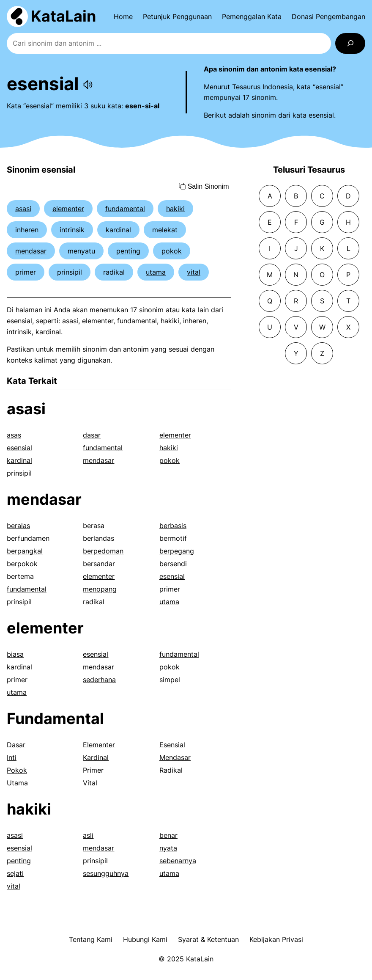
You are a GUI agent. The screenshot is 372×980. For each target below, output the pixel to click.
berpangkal (25, 551)
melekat (165, 230)
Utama (17, 783)
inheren (27, 230)
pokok (172, 251)
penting (128, 251)
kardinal (118, 230)
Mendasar (175, 757)
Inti (12, 757)
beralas (18, 526)
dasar (92, 435)
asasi (23, 209)
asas (14, 435)
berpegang (177, 551)
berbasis (173, 526)
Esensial (172, 745)
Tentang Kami (91, 939)
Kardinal (96, 757)
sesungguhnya (106, 873)
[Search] (350, 43)
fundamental (125, 209)
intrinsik (72, 230)
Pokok (17, 770)
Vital (90, 783)
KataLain (63, 16)
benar (168, 835)
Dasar (16, 745)
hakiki (175, 209)
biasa (15, 654)
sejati (15, 873)
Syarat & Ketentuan (208, 939)
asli (88, 835)
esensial (19, 448)
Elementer (99, 745)
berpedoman (103, 551)
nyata (168, 848)
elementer (68, 209)
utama (156, 272)
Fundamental (55, 718)
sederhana (99, 680)
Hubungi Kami (145, 939)
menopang (100, 589)
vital (194, 272)
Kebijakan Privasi (276, 939)
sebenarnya (178, 861)
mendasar (31, 251)
